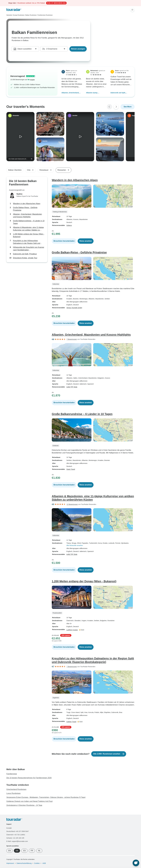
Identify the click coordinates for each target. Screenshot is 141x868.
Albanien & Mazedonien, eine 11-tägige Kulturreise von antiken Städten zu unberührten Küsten (28, 229)
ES (24, 851)
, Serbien (107, 299)
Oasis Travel (71, 469)
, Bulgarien (100, 378)
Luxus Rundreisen (13, 793)
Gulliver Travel (71, 722)
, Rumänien (111, 621)
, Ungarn (83, 621)
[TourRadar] (14, 10)
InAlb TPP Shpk (72, 387)
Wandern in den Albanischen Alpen (27, 204)
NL (39, 851)
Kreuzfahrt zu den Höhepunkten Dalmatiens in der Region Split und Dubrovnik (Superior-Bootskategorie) (27, 242)
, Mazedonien (83, 219)
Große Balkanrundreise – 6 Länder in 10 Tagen (29, 222)
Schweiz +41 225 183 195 (15, 838)
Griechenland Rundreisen (16, 789)
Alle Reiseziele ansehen (75, 545)
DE (17, 851)
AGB (44, 863)
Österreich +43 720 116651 (16, 835)
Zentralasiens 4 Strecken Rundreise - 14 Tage (24, 805)
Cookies (37, 863)
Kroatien (69, 299)
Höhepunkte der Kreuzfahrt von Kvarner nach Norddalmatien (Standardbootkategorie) (29, 249)
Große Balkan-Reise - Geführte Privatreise (25, 209)
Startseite (9, 15)
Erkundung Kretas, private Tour (25, 258)
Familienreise (12, 774)
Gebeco (69, 225)
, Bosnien (75, 299)
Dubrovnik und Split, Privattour (118, 93)
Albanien (69, 219)
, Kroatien (100, 460)
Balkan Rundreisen (31, 15)
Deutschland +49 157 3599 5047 (18, 831)
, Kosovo (75, 219)
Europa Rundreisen (19, 15)
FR (32, 851)
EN (9, 851)
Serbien (69, 460)
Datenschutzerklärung (24, 863)
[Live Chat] (136, 863)
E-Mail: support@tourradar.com (17, 841)
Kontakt (9, 828)
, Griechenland (82, 378)
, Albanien (91, 299)
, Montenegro (83, 299)
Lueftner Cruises (72, 630)
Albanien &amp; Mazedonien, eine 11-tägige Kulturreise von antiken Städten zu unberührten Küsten (96, 93)
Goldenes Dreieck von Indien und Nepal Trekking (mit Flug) (30, 801)
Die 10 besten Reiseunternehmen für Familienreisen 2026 (29, 778)
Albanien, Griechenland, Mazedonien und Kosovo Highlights (71, 93)
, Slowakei (77, 621)
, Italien (75, 378)
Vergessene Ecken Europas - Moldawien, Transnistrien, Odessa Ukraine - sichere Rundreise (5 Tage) (46, 797)
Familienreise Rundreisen (45, 15)
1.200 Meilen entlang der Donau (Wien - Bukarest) (29, 235)
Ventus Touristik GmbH (74, 308)
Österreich (70, 621)
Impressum (10, 863)
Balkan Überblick (15, 170)
